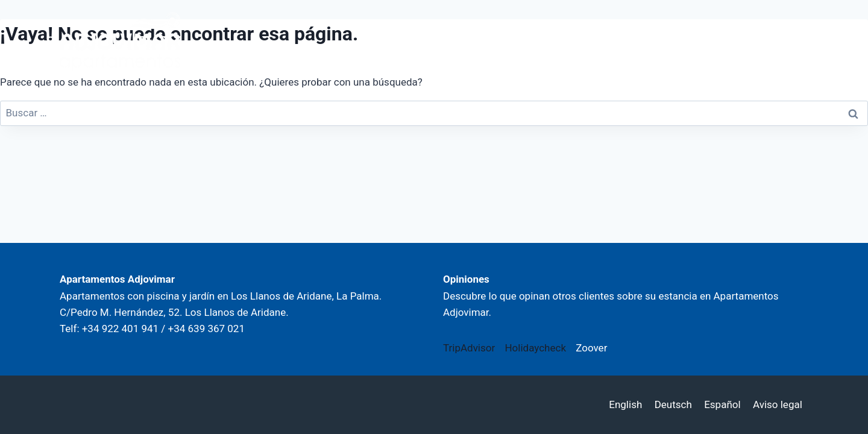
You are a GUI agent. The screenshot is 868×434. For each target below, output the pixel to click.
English (625, 404)
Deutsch (673, 404)
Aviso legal (778, 404)
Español (722, 404)
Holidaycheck (535, 348)
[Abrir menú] (791, 41)
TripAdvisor (469, 348)
